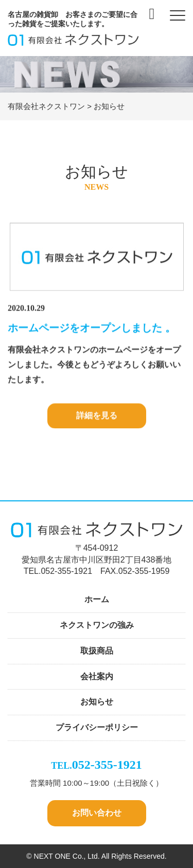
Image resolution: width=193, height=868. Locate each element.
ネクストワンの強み (97, 625)
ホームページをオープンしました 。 (92, 328)
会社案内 (97, 676)
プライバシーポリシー (97, 727)
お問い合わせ (97, 813)
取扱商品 (97, 651)
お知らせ (97, 702)
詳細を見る (97, 416)
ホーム (97, 599)
